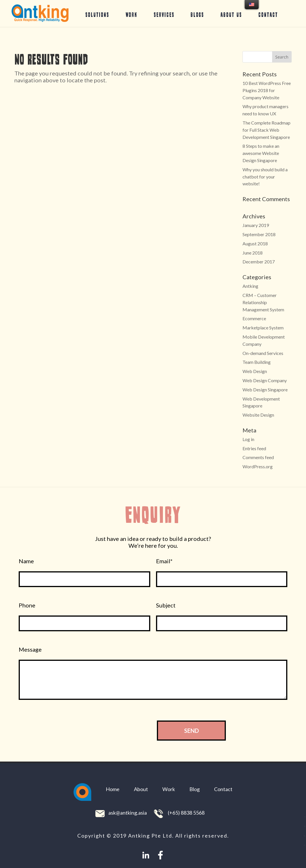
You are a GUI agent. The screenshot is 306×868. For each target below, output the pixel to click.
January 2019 (256, 225)
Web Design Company (265, 380)
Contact (268, 15)
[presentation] (103, 730)
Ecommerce (254, 318)
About (141, 789)
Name (26, 561)
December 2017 (259, 262)
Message (30, 649)
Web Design (255, 371)
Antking (250, 286)
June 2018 (253, 253)
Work (131, 15)
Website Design (258, 415)
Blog (195, 789)
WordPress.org (258, 466)
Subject (166, 605)
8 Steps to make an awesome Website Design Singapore (261, 153)
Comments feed (258, 457)
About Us (231, 15)
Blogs (197, 15)
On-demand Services (263, 353)
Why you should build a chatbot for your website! (265, 177)
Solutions (97, 15)
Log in (248, 439)
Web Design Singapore (265, 390)
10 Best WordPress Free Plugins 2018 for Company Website (267, 90)
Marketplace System (263, 328)
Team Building (257, 362)
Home (113, 789)
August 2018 (255, 243)
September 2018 (259, 234)
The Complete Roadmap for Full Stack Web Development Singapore (266, 130)
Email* (164, 561)
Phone (27, 605)
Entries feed (254, 448)
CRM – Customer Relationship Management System (263, 302)
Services (164, 15)
